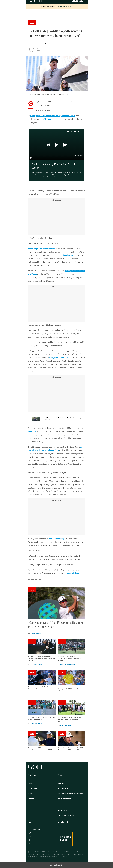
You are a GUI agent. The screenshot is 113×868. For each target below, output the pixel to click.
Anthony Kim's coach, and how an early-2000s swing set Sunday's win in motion (42, 658)
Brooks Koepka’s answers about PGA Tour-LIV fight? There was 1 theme (71, 749)
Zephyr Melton (36, 723)
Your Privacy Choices (66, 815)
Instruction (33, 789)
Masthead (62, 783)
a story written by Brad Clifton (53, 116)
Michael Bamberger (67, 664)
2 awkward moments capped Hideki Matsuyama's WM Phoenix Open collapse (70, 689)
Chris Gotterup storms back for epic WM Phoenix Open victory (41, 718)
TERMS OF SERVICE (64, 799)
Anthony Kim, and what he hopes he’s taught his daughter (42, 688)
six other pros (68, 255)
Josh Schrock (65, 695)
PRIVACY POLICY (63, 804)
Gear (30, 794)
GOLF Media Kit (63, 789)
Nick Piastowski (36, 43)
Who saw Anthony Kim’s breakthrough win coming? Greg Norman (69, 658)
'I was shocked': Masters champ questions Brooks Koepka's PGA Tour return (42, 750)
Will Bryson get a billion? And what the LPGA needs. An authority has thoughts (70, 719)
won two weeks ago (57, 539)
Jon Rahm (32, 432)
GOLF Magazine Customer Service (70, 794)
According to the (41, 249)
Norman (48, 119)
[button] (34, 50)
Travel (31, 804)
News (32, 590)
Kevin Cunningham (37, 756)
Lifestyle (32, 799)
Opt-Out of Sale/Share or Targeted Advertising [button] (71, 810)
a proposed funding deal (59, 358)
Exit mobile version (56, 865)
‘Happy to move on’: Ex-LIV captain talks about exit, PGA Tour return (56, 625)
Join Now (75, 1)
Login (81, 1)
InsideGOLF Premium (65, 6)
